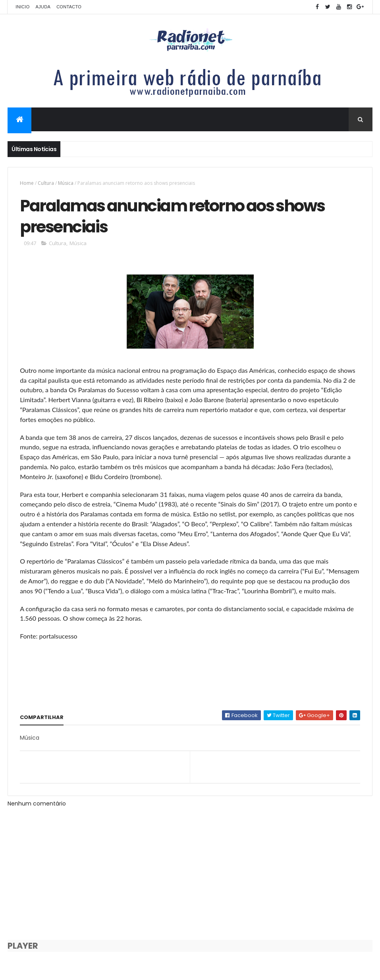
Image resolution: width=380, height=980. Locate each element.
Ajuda (43, 7)
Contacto (69, 7)
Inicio (22, 7)
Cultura (46, 183)
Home (27, 183)
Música (66, 183)
